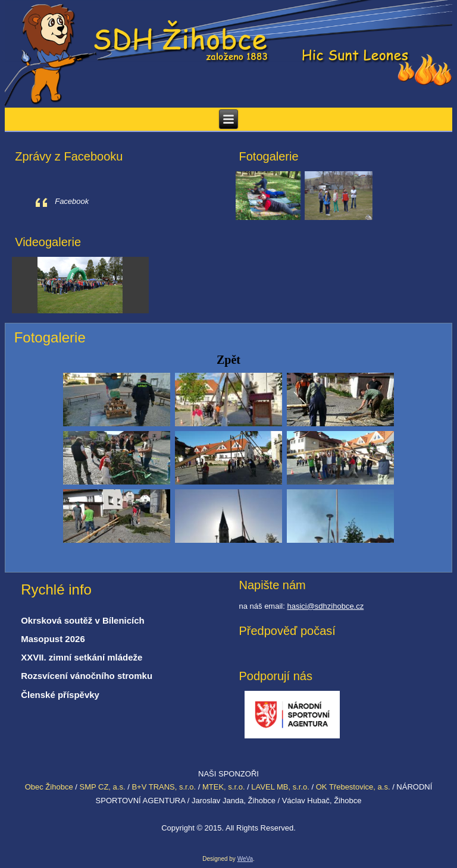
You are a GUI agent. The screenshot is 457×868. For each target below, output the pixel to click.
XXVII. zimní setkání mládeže (82, 657)
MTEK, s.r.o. (224, 787)
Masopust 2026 (53, 639)
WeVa (245, 859)
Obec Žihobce (49, 787)
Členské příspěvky (60, 695)
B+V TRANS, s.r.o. (164, 787)
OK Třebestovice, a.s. (353, 787)
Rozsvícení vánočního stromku (87, 676)
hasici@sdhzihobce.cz (325, 606)
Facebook (72, 201)
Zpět (228, 360)
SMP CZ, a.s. (102, 787)
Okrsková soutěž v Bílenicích (83, 620)
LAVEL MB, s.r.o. (280, 787)
